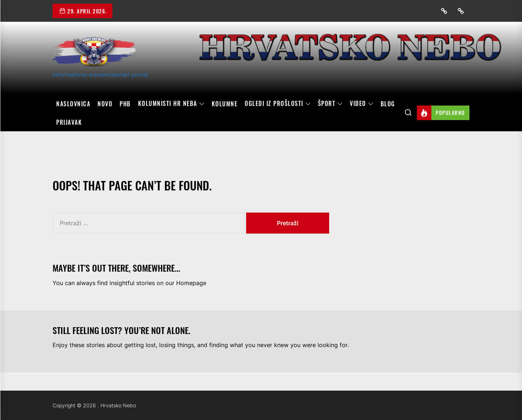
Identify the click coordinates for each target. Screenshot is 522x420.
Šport (330, 104)
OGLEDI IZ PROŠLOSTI (278, 104)
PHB (125, 104)
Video (362, 104)
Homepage (191, 283)
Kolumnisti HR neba (171, 104)
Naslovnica (73, 104)
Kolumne (225, 104)
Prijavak (69, 122)
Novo (105, 104)
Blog (388, 104)
